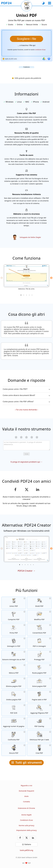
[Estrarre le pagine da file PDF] (39, 683)
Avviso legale (26, 815)
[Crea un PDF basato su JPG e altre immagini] (14, 643)
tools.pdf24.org (26, 850)
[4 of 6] (28, 565)
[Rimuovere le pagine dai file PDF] (14, 683)
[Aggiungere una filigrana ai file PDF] (39, 710)
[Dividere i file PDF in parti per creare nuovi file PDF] (39, 603)
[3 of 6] (25, 565)
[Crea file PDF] (39, 750)
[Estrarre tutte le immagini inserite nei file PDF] (14, 656)
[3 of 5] (26, 295)
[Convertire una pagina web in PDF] (39, 696)
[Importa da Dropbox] (49, 59)
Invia (26, 454)
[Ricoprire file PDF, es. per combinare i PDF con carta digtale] (39, 723)
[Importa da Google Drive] (44, 59)
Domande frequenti (26, 791)
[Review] (27, 445)
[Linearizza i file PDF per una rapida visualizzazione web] (39, 736)
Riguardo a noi (26, 786)
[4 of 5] (29, 295)
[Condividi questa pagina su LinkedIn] (38, 490)
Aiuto (26, 796)
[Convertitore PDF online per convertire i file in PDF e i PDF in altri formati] (39, 630)
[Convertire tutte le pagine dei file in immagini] (39, 643)
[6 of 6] (33, 565)
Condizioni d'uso (26, 820)
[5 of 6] (31, 565)
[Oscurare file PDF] (14, 750)
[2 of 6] (22, 565)
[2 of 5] (24, 295)
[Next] (51, 278)
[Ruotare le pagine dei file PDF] (39, 670)
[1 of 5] (21, 295)
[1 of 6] (20, 565)
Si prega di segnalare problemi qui (25, 462)
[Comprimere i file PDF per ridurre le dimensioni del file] (14, 616)
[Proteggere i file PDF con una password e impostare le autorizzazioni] (39, 656)
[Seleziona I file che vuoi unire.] (26, 39)
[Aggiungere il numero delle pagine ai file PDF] (14, 723)
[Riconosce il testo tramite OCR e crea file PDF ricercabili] (14, 710)
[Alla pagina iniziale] (6, 3)
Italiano (28, 844)
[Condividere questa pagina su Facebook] (15, 490)
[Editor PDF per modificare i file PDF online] (39, 616)
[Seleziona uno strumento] (50, 3)
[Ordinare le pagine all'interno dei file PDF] (14, 696)
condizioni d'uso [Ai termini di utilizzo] (40, 50)
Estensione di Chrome (26, 808)
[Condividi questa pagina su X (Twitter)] (26, 490)
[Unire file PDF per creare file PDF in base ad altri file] (14, 603)
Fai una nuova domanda (26, 410)
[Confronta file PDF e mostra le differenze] (14, 736)
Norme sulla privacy (26, 825)
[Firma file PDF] (14, 630)
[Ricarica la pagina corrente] (26, 6)
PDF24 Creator (25, 571)
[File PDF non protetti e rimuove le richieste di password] (14, 670)
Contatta (27, 802)
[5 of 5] (32, 295)
